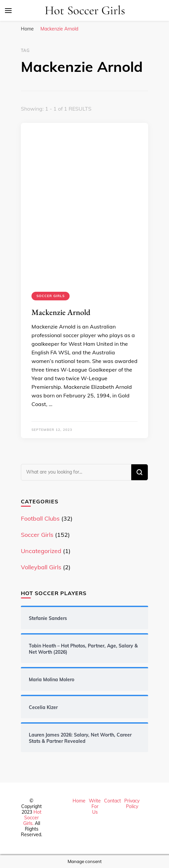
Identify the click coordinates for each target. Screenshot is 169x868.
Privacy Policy (132, 804)
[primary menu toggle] (8, 11)
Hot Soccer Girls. (32, 818)
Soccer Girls (51, 296)
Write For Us (95, 806)
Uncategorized (41, 551)
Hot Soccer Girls (85, 10)
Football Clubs (40, 518)
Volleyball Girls (41, 567)
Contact (113, 801)
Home (79, 801)
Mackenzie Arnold (61, 312)
